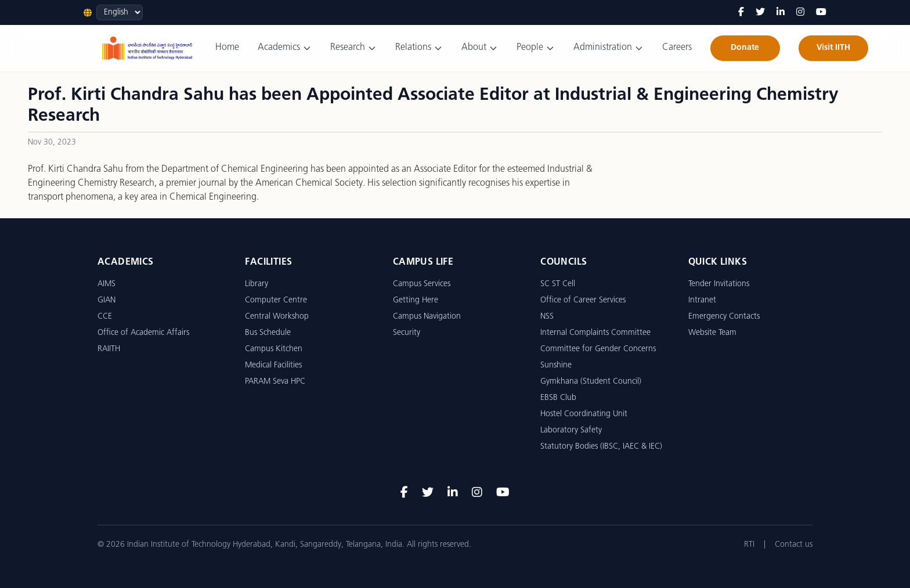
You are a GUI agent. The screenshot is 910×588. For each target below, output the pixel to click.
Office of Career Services (583, 300)
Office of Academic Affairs (143, 333)
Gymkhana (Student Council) (591, 382)
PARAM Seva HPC (275, 382)
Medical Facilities (273, 365)
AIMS (106, 284)
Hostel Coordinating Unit (584, 414)
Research (353, 48)
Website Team (712, 333)
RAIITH (109, 349)
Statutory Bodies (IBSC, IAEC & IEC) (601, 447)
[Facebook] (741, 13)
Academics (285, 48)
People (536, 48)
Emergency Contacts (724, 317)
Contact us (794, 545)
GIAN (106, 300)
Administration (609, 48)
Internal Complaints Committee (595, 333)
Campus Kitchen (274, 349)
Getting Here (416, 300)
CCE (105, 317)
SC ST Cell (558, 284)
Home (227, 48)
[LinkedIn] (781, 13)
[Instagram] (800, 13)
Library (257, 284)
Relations (419, 48)
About (480, 48)
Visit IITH (833, 48)
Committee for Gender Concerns (598, 349)
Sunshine (556, 365)
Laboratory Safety (571, 430)
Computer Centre (276, 300)
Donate (745, 48)
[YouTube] (821, 13)
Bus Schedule (268, 333)
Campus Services (422, 284)
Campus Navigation (427, 317)
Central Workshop (277, 317)
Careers (677, 48)
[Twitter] (760, 13)
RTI (749, 545)
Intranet (702, 300)
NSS (547, 317)
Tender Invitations (719, 284)
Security (407, 333)
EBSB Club (558, 398)
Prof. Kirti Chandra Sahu (75, 169)
